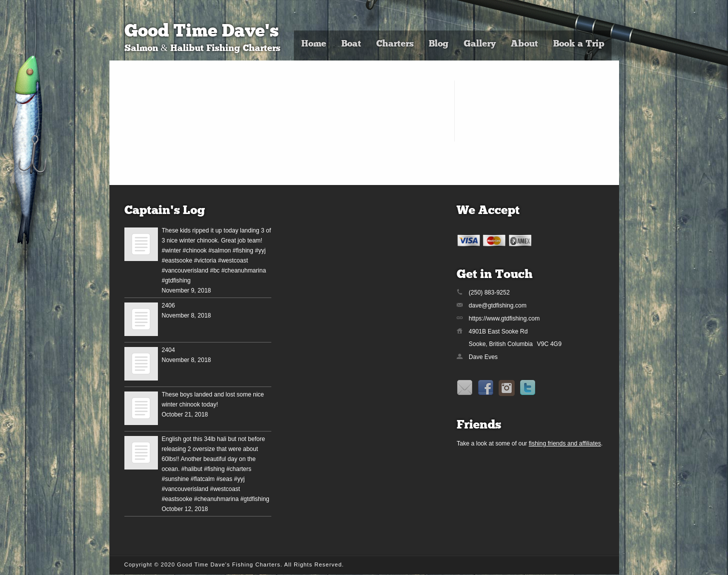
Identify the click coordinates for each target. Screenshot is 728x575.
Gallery (480, 44)
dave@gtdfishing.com (498, 305)
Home (314, 44)
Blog (439, 44)
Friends (479, 425)
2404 (169, 350)
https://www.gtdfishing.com (504, 318)
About (524, 44)
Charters (395, 44)
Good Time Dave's (202, 32)
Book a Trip (579, 44)
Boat (351, 44)
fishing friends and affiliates (565, 443)
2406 (169, 305)
